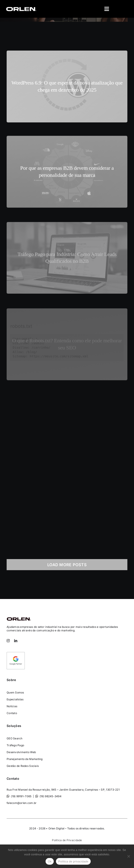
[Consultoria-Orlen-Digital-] (19, 617)
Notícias (12, 706)
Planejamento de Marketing (25, 759)
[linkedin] (16, 641)
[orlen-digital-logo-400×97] (21, 7)
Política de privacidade (73, 861)
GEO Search (15, 738)
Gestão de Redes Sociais (23, 766)
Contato (12, 713)
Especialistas (15, 699)
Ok (50, 861)
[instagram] (8, 641)
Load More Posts (67, 565)
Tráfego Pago (15, 745)
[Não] (128, 856)
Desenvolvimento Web (21, 752)
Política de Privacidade (67, 840)
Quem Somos (15, 692)
